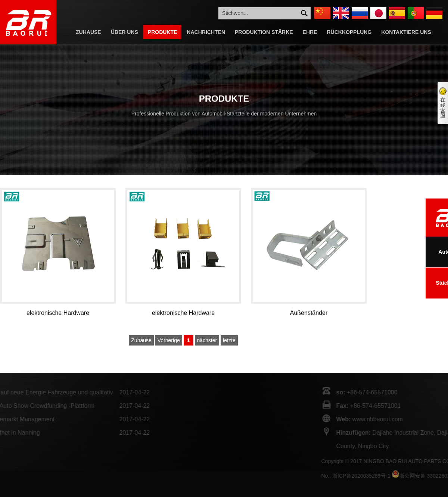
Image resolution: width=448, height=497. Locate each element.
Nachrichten (206, 32)
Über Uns (125, 32)
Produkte (163, 32)
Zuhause (88, 32)
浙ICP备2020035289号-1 (389, 476)
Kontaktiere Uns (406, 32)
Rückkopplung (349, 32)
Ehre (310, 32)
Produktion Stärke (264, 32)
